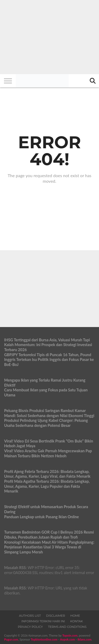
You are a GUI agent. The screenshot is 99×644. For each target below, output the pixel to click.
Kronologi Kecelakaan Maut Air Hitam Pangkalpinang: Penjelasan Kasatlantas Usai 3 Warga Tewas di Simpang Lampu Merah (49, 547)
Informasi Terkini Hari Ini (43, 621)
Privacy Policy (30, 627)
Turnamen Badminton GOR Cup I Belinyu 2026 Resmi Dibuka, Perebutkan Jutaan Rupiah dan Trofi (49, 535)
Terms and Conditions (67, 627)
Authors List (30, 616)
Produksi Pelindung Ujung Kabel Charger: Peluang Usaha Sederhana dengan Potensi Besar (46, 423)
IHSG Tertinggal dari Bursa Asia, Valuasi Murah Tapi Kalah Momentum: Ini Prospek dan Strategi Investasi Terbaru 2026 (48, 345)
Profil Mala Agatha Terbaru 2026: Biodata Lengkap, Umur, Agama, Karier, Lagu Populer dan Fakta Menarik (47, 486)
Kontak (77, 621)
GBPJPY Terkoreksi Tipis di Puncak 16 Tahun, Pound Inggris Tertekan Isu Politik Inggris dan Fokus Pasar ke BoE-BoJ (49, 360)
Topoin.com (70, 635)
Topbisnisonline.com (44, 639)
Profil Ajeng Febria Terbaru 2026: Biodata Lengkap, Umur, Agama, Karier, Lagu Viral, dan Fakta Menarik (47, 474)
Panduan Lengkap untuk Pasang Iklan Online (42, 517)
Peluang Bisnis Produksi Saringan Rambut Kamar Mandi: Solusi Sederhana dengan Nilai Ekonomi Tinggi (49, 413)
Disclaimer (56, 616)
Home (75, 616)
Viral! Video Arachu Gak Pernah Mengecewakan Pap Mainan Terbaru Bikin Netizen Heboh (48, 453)
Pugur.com (11, 639)
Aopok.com (67, 639)
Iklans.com (85, 639)
